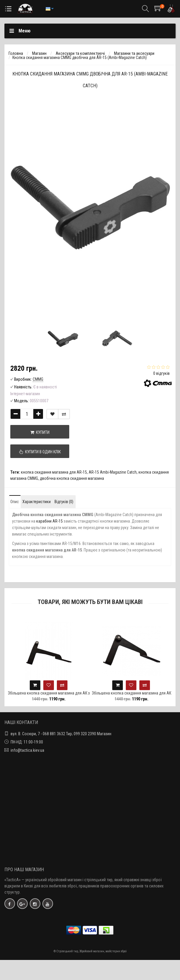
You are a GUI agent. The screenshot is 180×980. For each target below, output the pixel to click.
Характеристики (37, 502)
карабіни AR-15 (49, 521)
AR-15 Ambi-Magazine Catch (113, 472)
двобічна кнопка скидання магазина (72, 478)
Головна (16, 53)
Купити (40, 432)
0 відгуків (161, 373)
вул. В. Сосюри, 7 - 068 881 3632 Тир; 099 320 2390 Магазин (61, 734)
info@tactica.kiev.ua (27, 750)
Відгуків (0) (64, 502)
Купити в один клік (40, 452)
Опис (15, 502)
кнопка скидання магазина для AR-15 (54, 472)
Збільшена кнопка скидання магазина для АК (136, 693)
